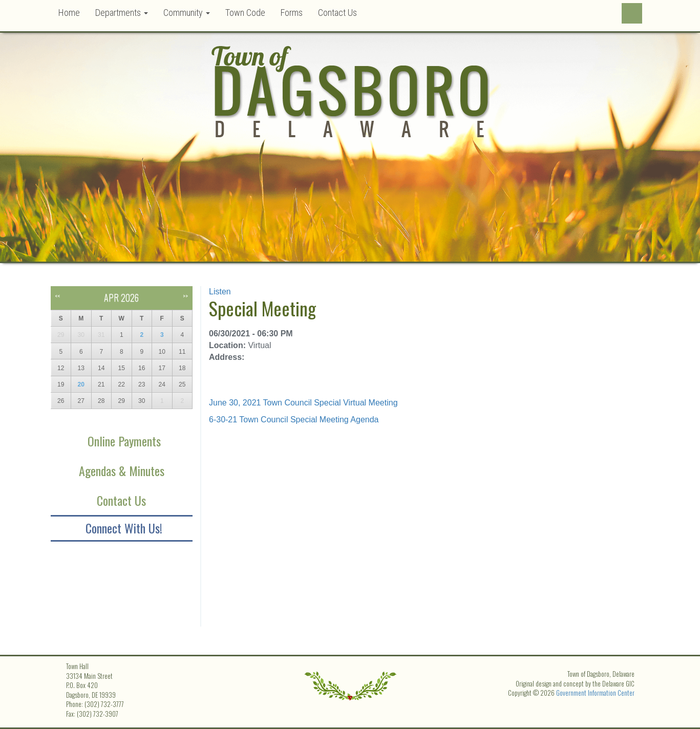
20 (81, 384)
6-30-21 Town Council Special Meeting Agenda (294, 420)
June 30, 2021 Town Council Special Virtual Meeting (303, 403)
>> (185, 296)
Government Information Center (595, 693)
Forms (292, 13)
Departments (122, 13)
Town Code (245, 13)
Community (187, 13)
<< (57, 296)
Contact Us (337, 13)
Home (69, 13)
